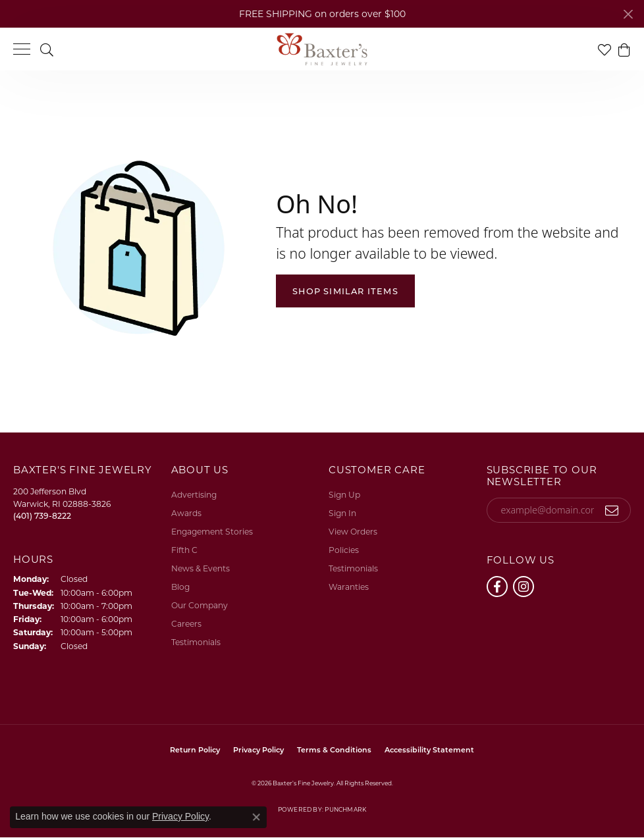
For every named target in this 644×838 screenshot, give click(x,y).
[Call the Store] (42, 516)
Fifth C (184, 550)
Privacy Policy (258, 750)
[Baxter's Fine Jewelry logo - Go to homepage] (322, 49)
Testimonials (196, 642)
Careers (186, 624)
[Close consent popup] (256, 817)
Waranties (349, 587)
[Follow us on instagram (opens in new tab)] (523, 587)
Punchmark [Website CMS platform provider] (345, 809)
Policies (344, 550)
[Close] (628, 14)
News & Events (201, 568)
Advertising (194, 495)
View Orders (353, 532)
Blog (180, 587)
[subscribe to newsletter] (612, 510)
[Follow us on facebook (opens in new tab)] (497, 587)
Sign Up (344, 495)
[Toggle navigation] (22, 49)
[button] (47, 49)
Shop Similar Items (345, 291)
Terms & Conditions (334, 750)
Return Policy (195, 750)
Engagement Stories (212, 532)
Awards (186, 513)
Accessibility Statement (429, 750)
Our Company (200, 605)
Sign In (342, 513)
